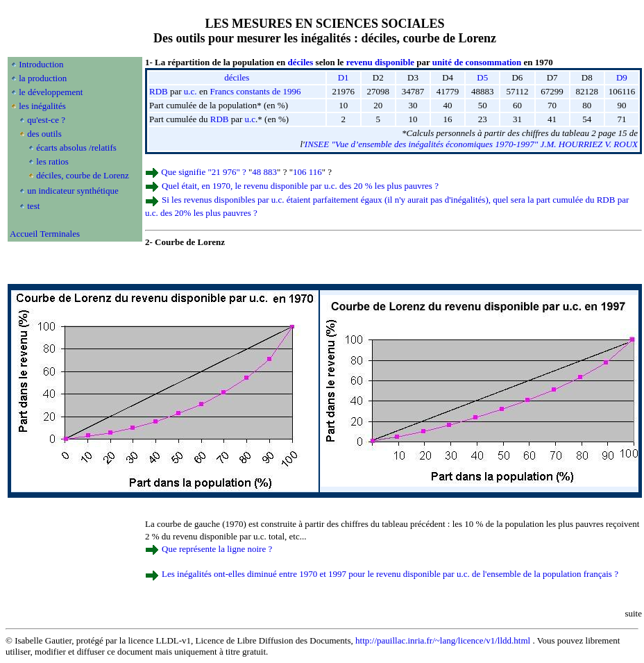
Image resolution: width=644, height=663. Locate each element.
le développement (51, 92)
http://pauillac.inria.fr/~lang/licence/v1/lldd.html (443, 640)
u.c (251, 119)
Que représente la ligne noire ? (217, 549)
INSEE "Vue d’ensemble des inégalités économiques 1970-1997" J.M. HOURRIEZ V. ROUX (471, 144)
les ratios (52, 161)
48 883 (264, 172)
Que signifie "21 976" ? (204, 172)
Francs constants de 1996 (255, 91)
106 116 (307, 172)
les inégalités (42, 106)
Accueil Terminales (45, 234)
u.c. (190, 91)
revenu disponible (380, 62)
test (33, 206)
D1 (344, 77)
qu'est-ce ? (46, 120)
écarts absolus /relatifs (76, 148)
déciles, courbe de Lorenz (83, 175)
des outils (44, 134)
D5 (482, 77)
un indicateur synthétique (73, 191)
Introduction (41, 64)
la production (43, 78)
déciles (301, 62)
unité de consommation (477, 62)
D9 (622, 77)
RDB (159, 91)
